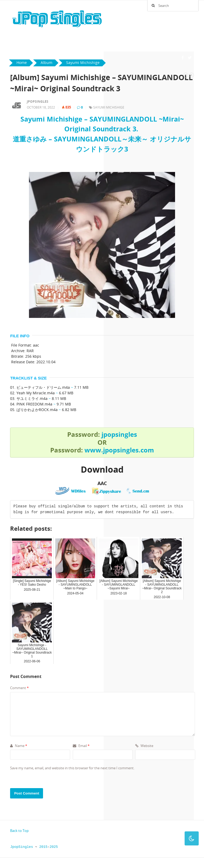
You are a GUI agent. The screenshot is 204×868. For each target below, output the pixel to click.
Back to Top (19, 831)
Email (81, 746)
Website (144, 746)
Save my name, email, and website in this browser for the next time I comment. (72, 768)
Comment (19, 688)
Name (19, 746)
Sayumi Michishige (109, 107)
